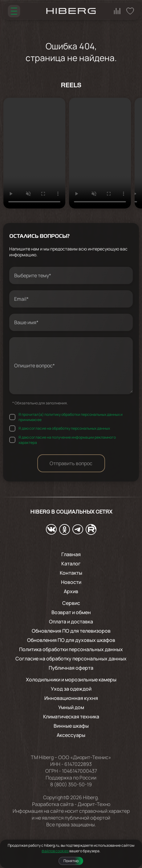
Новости (71, 582)
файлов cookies (55, 851)
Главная (71, 554)
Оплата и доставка (71, 622)
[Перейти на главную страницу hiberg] (71, 11)
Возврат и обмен (71, 612)
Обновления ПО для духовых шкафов (71, 640)
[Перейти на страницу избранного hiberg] (130, 11)
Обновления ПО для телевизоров (71, 631)
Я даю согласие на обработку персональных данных (64, 428)
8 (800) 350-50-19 (71, 784)
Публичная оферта (71, 668)
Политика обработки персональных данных (71, 649)
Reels (71, 86)
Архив (71, 591)
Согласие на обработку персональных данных (71, 659)
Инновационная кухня (71, 698)
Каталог (71, 564)
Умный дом (71, 707)
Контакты (71, 573)
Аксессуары (71, 735)
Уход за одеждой (71, 689)
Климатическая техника (71, 717)
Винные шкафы (71, 726)
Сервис (71, 603)
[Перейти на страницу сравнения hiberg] (117, 11)
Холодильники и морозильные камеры (71, 680)
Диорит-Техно (94, 804)
